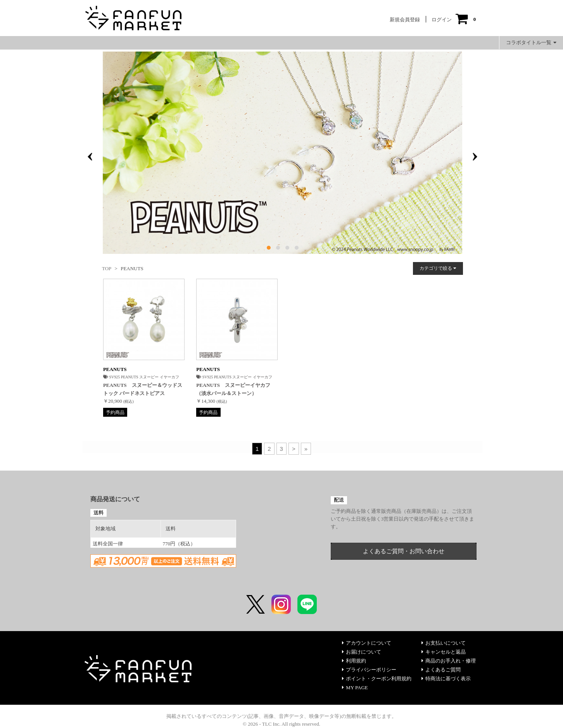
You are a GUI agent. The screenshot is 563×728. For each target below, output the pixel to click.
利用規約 (354, 661)
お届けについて (362, 652)
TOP (107, 268)
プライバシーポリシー (369, 670)
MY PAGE (355, 687)
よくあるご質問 (441, 670)
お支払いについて (444, 643)
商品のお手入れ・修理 (449, 661)
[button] (269, 248)
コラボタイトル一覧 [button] (531, 42)
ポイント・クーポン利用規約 (377, 679)
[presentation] (90, 157)
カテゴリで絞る (438, 268)
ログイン (442, 20)
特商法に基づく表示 (446, 679)
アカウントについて (367, 643)
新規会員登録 (405, 20)
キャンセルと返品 (444, 652)
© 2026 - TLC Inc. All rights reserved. (281, 724)
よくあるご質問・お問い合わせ (404, 551)
